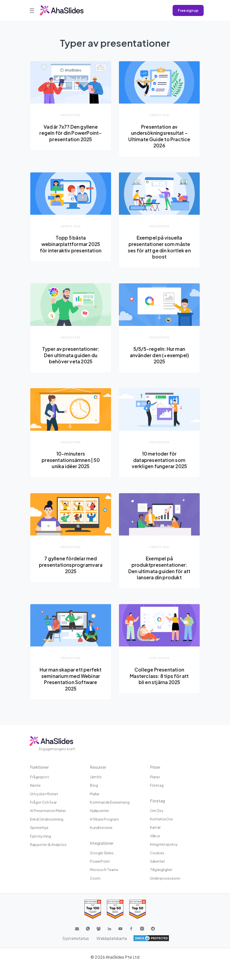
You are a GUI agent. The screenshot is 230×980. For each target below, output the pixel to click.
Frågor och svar (43, 802)
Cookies (157, 853)
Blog (94, 785)
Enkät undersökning (47, 819)
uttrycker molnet (44, 794)
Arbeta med (159, 115)
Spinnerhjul (39, 827)
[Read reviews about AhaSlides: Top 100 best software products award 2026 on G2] (93, 909)
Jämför (96, 777)
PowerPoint (100, 861)
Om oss (157, 811)
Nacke (35, 785)
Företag (157, 785)
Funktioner (40, 767)
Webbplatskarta (112, 938)
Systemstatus (75, 938)
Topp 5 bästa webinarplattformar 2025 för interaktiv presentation (71, 244)
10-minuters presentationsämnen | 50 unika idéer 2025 (71, 460)
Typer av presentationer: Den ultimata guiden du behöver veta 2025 (71, 355)
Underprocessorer (165, 878)
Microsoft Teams (104, 870)
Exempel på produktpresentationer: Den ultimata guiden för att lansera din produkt (159, 568)
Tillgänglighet (161, 870)
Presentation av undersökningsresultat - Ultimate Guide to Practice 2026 (159, 136)
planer (155, 777)
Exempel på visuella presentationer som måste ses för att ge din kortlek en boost (159, 247)
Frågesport (40, 777)
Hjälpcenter (99, 811)
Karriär (155, 827)
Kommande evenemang (110, 802)
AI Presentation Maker (48, 811)
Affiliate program (104, 819)
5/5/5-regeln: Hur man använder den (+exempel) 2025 (159, 355)
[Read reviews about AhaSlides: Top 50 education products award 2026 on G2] (115, 909)
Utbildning (159, 659)
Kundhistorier (101, 827)
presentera (71, 115)
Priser (155, 767)
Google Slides (102, 853)
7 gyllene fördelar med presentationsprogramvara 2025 (71, 565)
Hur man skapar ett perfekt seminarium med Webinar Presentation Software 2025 (71, 680)
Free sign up (188, 10)
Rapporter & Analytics (48, 844)
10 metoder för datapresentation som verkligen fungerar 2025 (159, 460)
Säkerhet (158, 861)
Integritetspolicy (164, 844)
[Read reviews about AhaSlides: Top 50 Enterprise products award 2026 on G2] (138, 909)
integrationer (102, 843)
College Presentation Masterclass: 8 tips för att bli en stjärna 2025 (159, 676)
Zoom (95, 878)
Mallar (95, 794)
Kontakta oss (161, 819)
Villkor (155, 836)
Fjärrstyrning (41, 836)
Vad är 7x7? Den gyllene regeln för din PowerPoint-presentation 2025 (71, 133)
